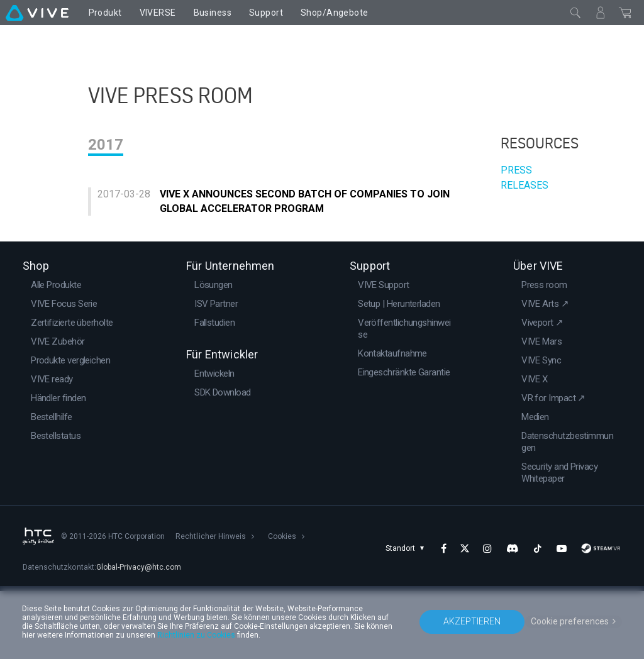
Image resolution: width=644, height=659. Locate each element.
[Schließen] (575, 13)
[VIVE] (37, 13)
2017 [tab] (106, 194)
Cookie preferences (570, 621)
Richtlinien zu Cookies (196, 635)
